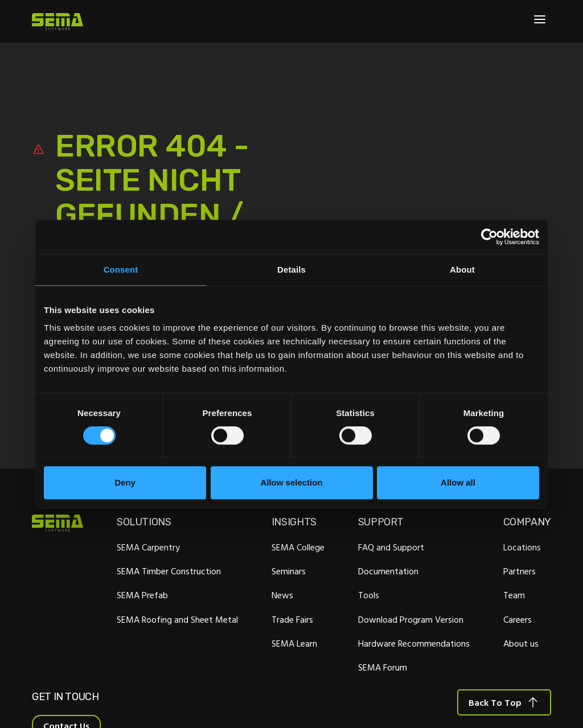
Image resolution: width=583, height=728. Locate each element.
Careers (518, 619)
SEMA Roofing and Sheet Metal (177, 619)
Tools (369, 595)
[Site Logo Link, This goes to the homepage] (58, 22)
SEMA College (298, 547)
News (282, 595)
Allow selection (291, 482)
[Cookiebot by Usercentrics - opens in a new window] (489, 237)
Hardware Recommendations (414, 643)
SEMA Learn (294, 643)
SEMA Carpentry (148, 547)
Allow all (458, 482)
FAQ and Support (391, 547)
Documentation (388, 571)
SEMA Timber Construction (169, 571)
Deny (125, 482)
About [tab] (462, 270)
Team (514, 595)
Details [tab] (291, 270)
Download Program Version (411, 619)
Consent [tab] (121, 270)
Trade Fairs (292, 619)
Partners (520, 571)
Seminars (289, 571)
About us (521, 643)
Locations (522, 547)
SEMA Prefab (142, 595)
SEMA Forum (383, 667)
